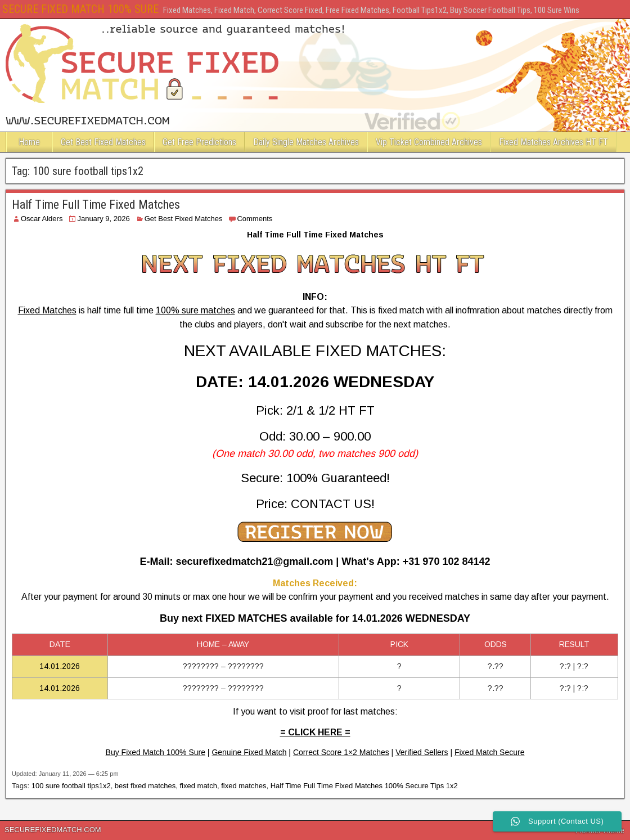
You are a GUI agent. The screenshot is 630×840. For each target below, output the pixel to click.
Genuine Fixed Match (249, 752)
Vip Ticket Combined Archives (429, 142)
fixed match (198, 786)
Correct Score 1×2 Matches (341, 752)
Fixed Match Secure (490, 752)
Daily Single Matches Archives (306, 142)
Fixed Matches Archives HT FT (553, 142)
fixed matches (244, 786)
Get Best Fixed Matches (103, 142)
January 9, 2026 (103, 219)
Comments (255, 219)
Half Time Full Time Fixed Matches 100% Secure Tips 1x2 (364, 786)
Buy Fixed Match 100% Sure (156, 752)
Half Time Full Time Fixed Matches (96, 205)
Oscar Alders (42, 219)
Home (29, 142)
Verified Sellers (422, 752)
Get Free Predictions (199, 142)
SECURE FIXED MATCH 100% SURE (80, 9)
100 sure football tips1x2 (71, 786)
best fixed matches (145, 786)
